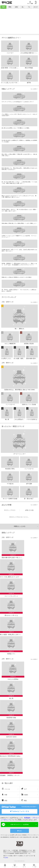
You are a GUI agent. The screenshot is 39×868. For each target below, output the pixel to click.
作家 (4, 794)
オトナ (36, 7)
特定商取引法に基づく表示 (16, 837)
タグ (24, 789)
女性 (16, 7)
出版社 (25, 794)
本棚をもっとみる (20, 526)
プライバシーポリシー (33, 835)
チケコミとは (4, 835)
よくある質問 (11, 835)
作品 (4, 800)
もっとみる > (34, 89)
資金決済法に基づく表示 (29, 837)
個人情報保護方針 (5, 837)
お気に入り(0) (29, 510)
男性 (10, 7)
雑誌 (24, 800)
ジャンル (6, 789)
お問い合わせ (18, 835)
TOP (3, 7)
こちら (6, 857)
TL (29, 7)
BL (23, 7)
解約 (37, 837)
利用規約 (27, 818)
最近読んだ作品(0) (10, 510)
